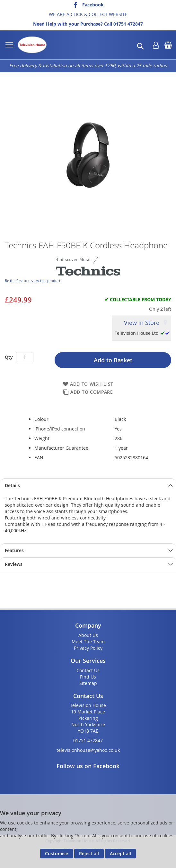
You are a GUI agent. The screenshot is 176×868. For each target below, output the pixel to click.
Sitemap (88, 683)
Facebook (93, 5)
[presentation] (88, 485)
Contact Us (88, 670)
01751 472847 (128, 24)
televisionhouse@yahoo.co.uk (88, 750)
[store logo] (32, 45)
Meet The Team (88, 642)
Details (12, 485)
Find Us (88, 677)
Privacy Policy (88, 648)
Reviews (14, 564)
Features (14, 550)
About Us (88, 635)
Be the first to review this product (33, 281)
